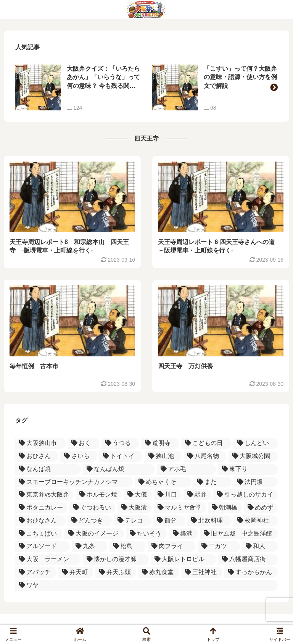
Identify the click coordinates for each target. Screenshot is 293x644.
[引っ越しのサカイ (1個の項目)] (246, 495)
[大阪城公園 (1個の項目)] (253, 456)
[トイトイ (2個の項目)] (121, 456)
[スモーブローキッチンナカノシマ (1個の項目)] (74, 482)
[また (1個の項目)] (213, 482)
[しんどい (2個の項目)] (256, 443)
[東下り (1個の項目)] (248, 469)
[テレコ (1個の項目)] (133, 521)
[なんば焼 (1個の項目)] (48, 469)
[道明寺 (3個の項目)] (160, 443)
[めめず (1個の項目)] (261, 508)
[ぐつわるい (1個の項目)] (93, 508)
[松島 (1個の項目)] (128, 546)
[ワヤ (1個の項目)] (146, 585)
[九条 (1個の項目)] (90, 546)
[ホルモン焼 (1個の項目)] (99, 495)
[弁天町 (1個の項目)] (76, 572)
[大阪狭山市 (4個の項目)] (40, 443)
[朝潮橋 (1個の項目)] (225, 508)
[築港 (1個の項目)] (184, 534)
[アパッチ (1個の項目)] (36, 572)
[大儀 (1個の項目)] (138, 495)
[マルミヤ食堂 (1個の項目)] (180, 508)
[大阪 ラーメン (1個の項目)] (48, 559)
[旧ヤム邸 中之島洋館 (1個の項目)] (239, 534)
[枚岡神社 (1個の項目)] (256, 521)
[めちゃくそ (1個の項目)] (163, 482)
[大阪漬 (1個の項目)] (134, 508)
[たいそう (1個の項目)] (146, 534)
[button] (274, 87)
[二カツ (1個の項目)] (219, 546)
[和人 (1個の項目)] (260, 546)
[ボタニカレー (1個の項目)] (41, 508)
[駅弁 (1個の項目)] (197, 495)
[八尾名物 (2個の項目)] (205, 456)
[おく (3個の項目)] (84, 443)
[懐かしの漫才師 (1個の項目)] (116, 559)
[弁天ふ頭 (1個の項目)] (116, 572)
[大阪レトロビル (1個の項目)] (184, 559)
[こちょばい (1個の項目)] (39, 534)
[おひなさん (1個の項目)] (40, 521)
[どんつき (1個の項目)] (90, 521)
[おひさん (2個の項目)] (37, 456)
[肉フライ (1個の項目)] (172, 546)
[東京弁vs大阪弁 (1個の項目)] (44, 495)
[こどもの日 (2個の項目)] (206, 443)
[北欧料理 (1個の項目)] (209, 521)
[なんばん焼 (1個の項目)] (119, 469)
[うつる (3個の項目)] (121, 443)
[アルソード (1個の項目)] (43, 546)
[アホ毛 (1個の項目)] (187, 469)
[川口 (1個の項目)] (168, 495)
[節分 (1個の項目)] (169, 521)
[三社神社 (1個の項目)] (202, 572)
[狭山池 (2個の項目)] (163, 456)
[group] (78, 87)
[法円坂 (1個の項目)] (256, 482)
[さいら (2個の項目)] (79, 456)
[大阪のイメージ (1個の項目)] (94, 534)
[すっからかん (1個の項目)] (251, 572)
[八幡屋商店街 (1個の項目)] (248, 559)
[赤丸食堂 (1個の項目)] (159, 572)
